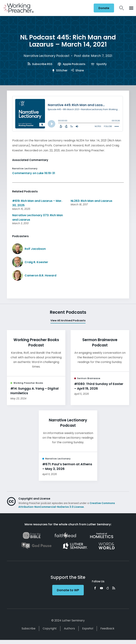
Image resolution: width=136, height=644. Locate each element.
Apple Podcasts (71, 64)
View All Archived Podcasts (68, 320)
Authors (69, 628)
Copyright (50, 628)
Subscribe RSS (40, 64)
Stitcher (60, 70)
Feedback (107, 628)
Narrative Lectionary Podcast (47, 56)
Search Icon (122, 8)
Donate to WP (68, 590)
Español (88, 628)
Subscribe (29, 628)
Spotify (99, 64)
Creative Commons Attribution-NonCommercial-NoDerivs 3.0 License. (67, 505)
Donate (104, 8)
